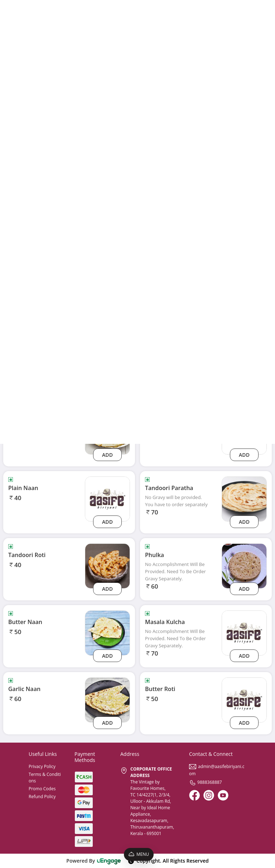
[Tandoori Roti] (107, 565)
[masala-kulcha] (244, 632)
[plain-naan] (107, 498)
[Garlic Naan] (107, 699)
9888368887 (206, 782)
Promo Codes (42, 789)
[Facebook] (194, 795)
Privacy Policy (42, 766)
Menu (139, 854)
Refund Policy (42, 797)
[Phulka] (244, 565)
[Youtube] (223, 795)
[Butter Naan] (107, 632)
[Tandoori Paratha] (244, 498)
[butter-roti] (244, 699)
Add (107, 455)
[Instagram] (209, 795)
